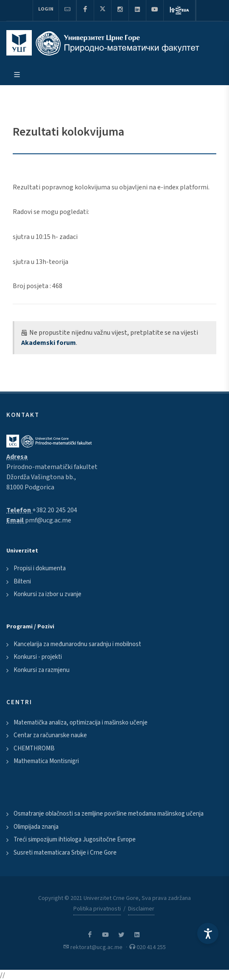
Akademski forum (49, 343)
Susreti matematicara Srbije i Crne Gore (65, 853)
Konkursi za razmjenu (42, 670)
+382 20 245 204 (55, 510)
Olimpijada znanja (36, 827)
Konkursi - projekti (38, 657)
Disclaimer (141, 909)
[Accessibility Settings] (208, 933)
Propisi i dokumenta (40, 568)
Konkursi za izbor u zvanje (47, 594)
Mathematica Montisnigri (46, 761)
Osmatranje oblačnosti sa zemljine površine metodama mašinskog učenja (109, 814)
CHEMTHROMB (34, 748)
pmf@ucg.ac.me (48, 520)
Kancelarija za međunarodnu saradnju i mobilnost (77, 644)
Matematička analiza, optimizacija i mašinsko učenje (81, 723)
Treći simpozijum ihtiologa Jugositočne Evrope (75, 840)
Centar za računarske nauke (50, 735)
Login (46, 9)
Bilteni (22, 582)
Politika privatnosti (97, 909)
